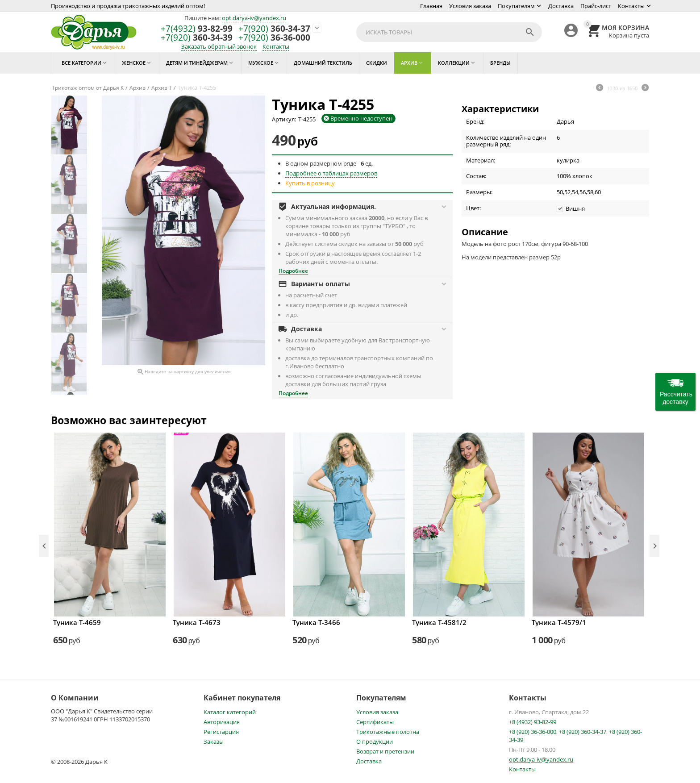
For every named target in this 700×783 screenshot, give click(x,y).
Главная (431, 6)
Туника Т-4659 (77, 622)
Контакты (631, 6)
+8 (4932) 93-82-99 (533, 722)
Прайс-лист (596, 6)
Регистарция (221, 732)
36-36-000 (274, 38)
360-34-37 (274, 29)
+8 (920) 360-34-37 (583, 732)
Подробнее (293, 271)
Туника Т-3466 (316, 622)
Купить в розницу (310, 183)
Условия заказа (470, 6)
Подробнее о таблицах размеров (331, 173)
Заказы (214, 741)
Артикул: (284, 119)
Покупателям (516, 6)
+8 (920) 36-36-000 (533, 732)
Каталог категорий (230, 712)
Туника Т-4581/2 (439, 622)
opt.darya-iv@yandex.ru (254, 18)
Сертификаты (375, 722)
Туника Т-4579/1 (559, 622)
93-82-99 (197, 29)
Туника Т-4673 (197, 622)
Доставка (561, 6)
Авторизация (222, 722)
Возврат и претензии (385, 751)
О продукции (375, 741)
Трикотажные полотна (388, 732)
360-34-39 (197, 38)
